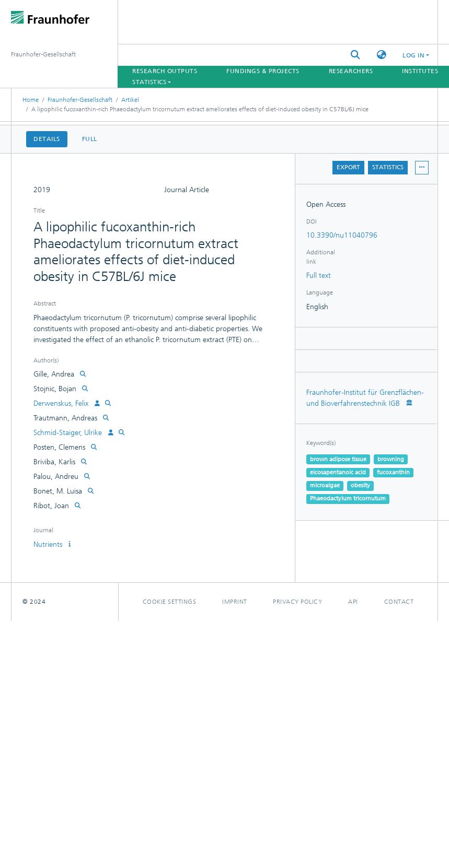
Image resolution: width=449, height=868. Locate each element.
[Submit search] (355, 55)
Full (90, 139)
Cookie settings (170, 602)
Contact (399, 602)
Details (47, 139)
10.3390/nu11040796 (342, 235)
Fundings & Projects (263, 71)
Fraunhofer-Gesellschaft (80, 100)
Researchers (351, 71)
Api (353, 602)
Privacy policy (297, 602)
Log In (413, 55)
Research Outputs (165, 71)
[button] (382, 55)
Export (348, 167)
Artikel (130, 100)
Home (31, 100)
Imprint (235, 602)
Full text (319, 275)
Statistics (388, 167)
